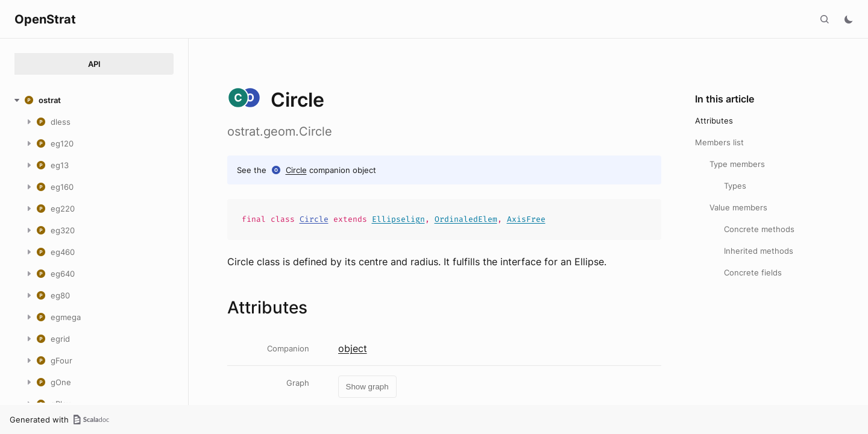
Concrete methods (759, 229)
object (353, 348)
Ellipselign (398, 219)
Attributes (714, 121)
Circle (296, 170)
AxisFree (526, 219)
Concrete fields (753, 272)
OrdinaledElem (466, 219)
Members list (719, 142)
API (94, 64)
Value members (738, 207)
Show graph (367, 387)
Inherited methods (759, 251)
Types (735, 186)
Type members (737, 164)
